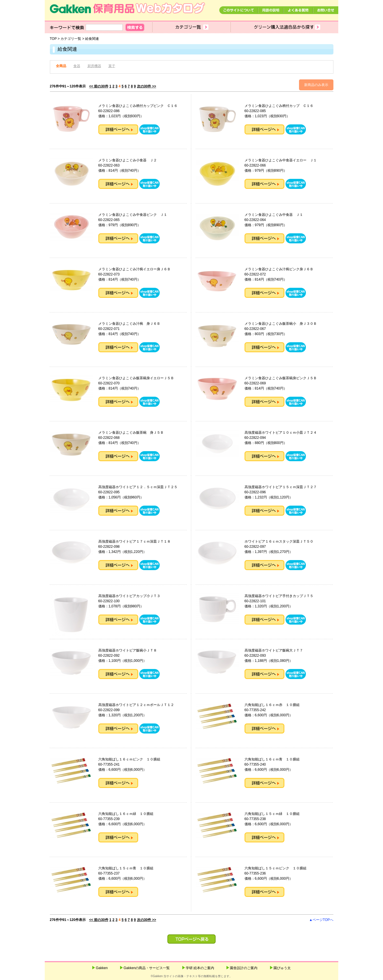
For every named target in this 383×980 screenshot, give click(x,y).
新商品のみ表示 (316, 85)
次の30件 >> (147, 86)
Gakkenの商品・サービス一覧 (147, 968)
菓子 (112, 66)
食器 (77, 66)
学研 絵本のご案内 (200, 968)
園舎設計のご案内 (244, 968)
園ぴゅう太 (282, 968)
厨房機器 (94, 66)
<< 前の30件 (99, 86)
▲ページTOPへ (321, 920)
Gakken (102, 968)
